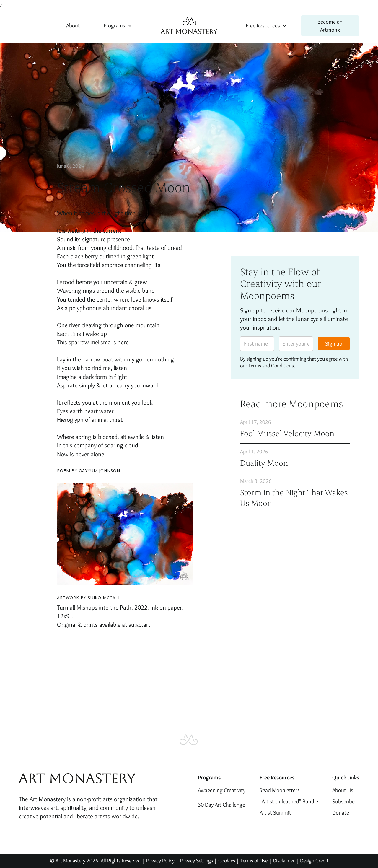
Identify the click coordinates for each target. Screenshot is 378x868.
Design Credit (314, 860)
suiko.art (139, 624)
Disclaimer (284, 860)
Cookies (227, 860)
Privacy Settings (196, 860)
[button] (118, 26)
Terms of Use (254, 860)
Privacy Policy (160, 860)
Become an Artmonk (330, 26)
